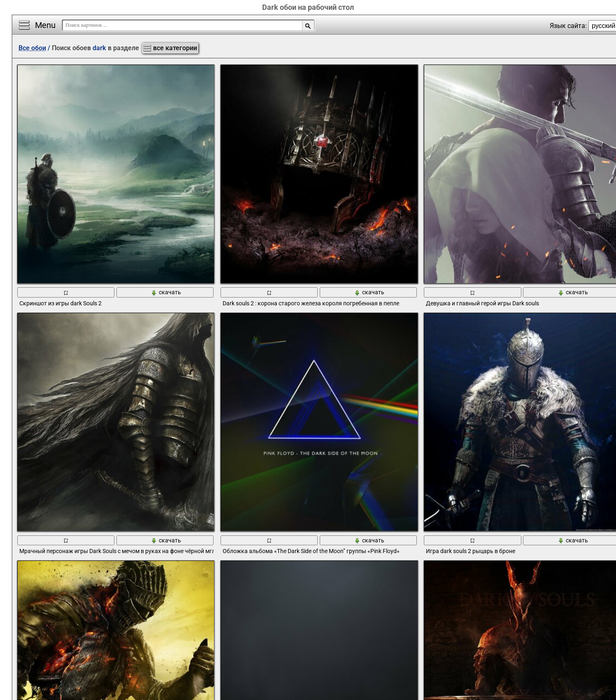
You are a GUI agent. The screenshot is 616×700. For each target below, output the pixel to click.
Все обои (32, 48)
